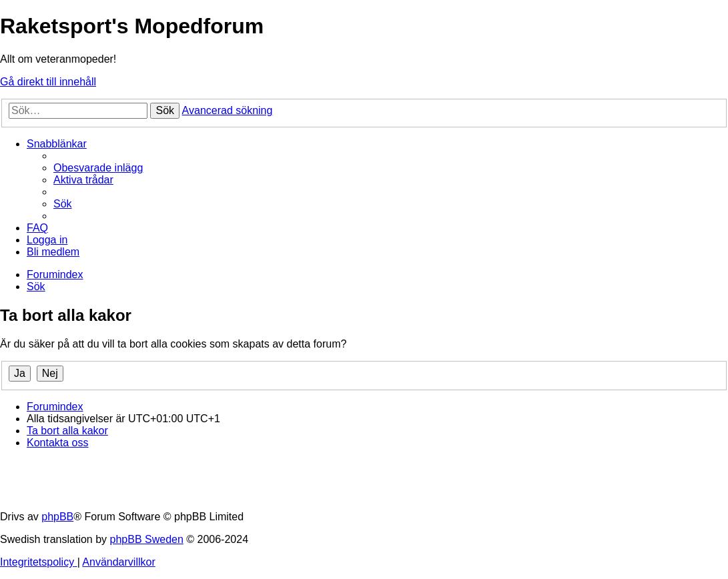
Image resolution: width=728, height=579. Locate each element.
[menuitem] (98, 168)
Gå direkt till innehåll (48, 82)
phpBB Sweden (147, 539)
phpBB (57, 517)
